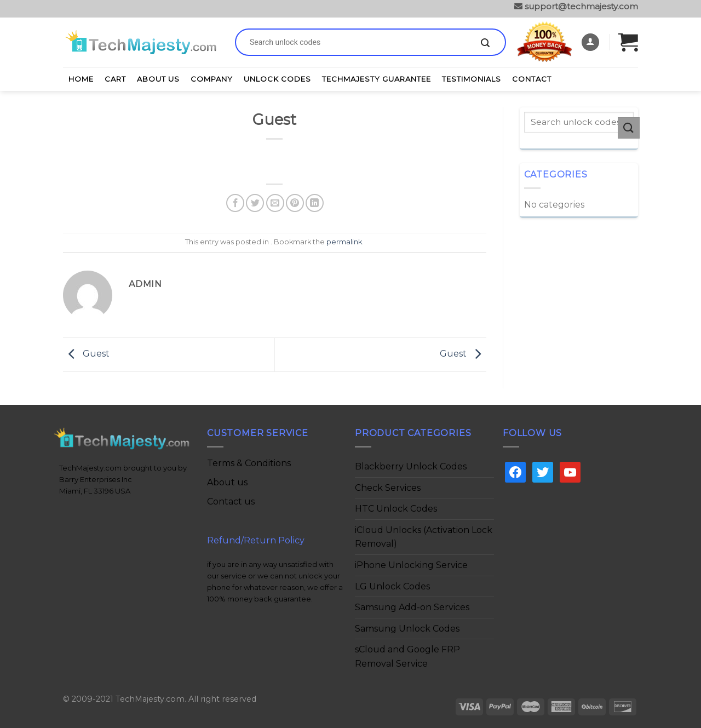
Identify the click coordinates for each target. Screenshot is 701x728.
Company (212, 79)
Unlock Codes (277, 79)
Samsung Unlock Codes (407, 629)
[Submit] (485, 43)
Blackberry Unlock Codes (411, 466)
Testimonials (472, 79)
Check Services (388, 488)
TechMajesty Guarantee (377, 79)
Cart (115, 79)
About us (227, 482)
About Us (158, 79)
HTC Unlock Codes (396, 509)
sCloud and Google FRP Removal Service (407, 657)
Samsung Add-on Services (412, 607)
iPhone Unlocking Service (411, 565)
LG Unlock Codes (392, 586)
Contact (532, 79)
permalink (344, 242)
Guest (86, 354)
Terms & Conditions (249, 463)
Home (81, 79)
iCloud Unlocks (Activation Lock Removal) (424, 537)
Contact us (231, 501)
